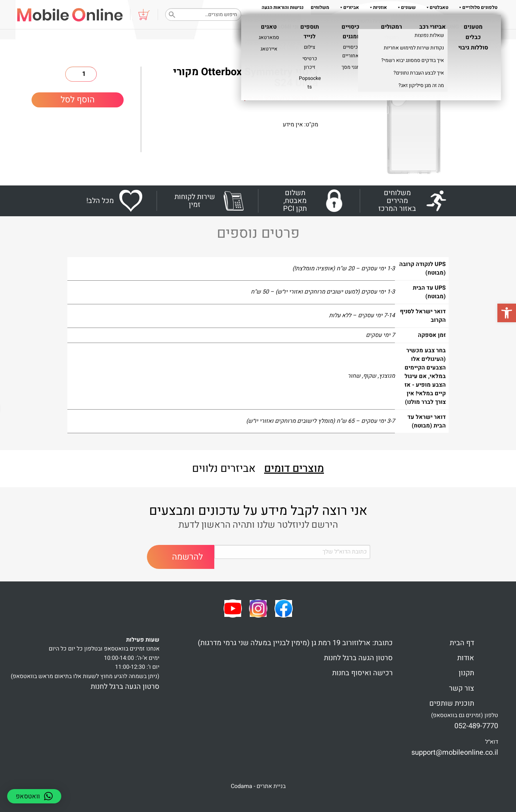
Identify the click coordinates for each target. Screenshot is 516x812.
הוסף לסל (78, 100)
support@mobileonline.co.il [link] (455, 752)
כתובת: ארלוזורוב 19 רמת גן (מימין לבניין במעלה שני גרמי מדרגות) (295, 643)
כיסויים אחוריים (403, 47)
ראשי (494, 47)
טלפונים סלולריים (476, 7)
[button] (507, 313)
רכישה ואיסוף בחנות (362, 673)
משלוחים (320, 7)
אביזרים (348, 7)
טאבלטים (436, 7)
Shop (475, 47)
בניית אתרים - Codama (258, 786)
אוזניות (377, 7)
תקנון (375, 22)
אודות (393, 22)
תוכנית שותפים (452, 703)
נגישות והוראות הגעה (283, 7)
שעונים (405, 7)
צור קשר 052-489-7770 (474, 22)
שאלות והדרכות (425, 22)
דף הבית (462, 643)
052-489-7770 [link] (476, 726)
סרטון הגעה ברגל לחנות (358, 658)
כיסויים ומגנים (446, 47)
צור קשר (462, 688)
